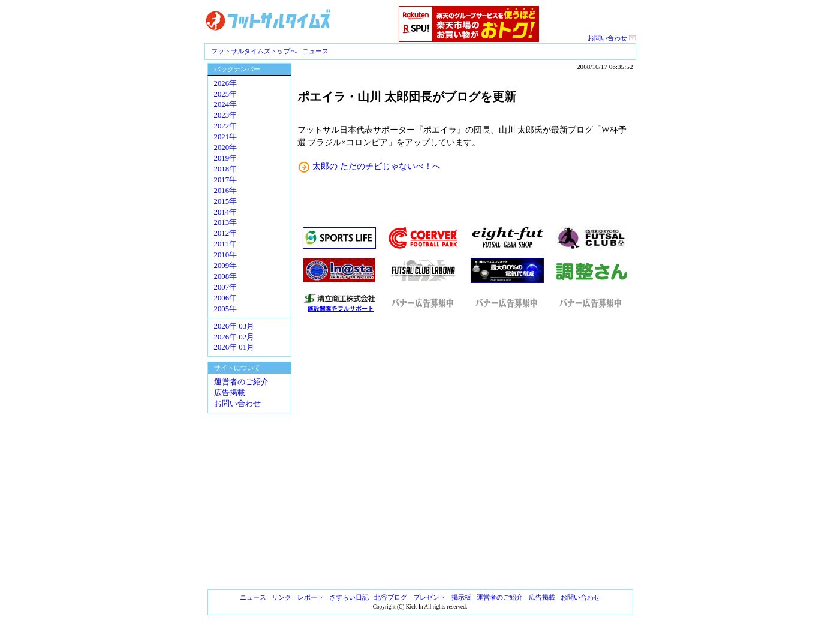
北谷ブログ (391, 597)
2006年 (226, 298)
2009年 (226, 266)
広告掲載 (230, 393)
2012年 (226, 233)
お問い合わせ (612, 38)
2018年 (226, 169)
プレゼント (430, 597)
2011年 (225, 244)
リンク (281, 597)
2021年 (226, 137)
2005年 (226, 309)
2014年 (226, 212)
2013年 (226, 222)
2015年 (226, 201)
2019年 (226, 158)
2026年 (226, 83)
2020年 (226, 148)
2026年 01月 (234, 347)
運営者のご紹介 (241, 382)
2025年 (226, 94)
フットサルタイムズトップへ (254, 51)
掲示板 (461, 597)
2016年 (226, 191)
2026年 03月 (234, 326)
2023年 (226, 115)
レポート (311, 597)
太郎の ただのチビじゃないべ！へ (377, 166)
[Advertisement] (465, 451)
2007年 (226, 287)
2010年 (226, 255)
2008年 (226, 276)
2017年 (226, 180)
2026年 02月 (234, 337)
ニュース (315, 51)
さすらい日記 (349, 597)
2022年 (226, 126)
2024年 (226, 104)
